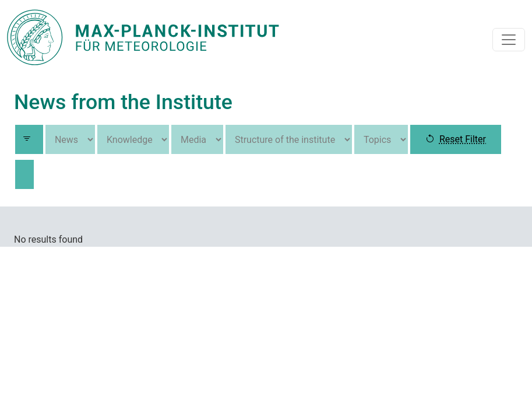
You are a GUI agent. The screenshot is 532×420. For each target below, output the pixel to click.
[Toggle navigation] (509, 40)
